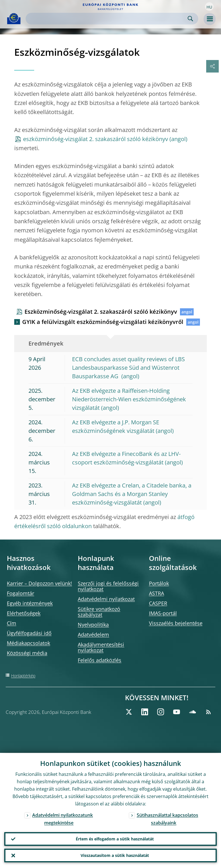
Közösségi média (27, 653)
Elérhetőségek (24, 613)
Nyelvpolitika (93, 625)
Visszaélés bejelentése (176, 623)
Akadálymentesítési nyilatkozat (101, 647)
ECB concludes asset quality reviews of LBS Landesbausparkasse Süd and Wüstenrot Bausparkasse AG (128, 368)
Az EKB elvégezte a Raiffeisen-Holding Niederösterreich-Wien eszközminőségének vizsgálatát (129, 399)
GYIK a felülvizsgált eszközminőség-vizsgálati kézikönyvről (103, 322)
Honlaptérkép (23, 676)
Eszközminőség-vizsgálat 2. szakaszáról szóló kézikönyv (101, 312)
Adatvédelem (93, 635)
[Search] (107, 19)
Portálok (159, 583)
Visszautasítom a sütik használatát (115, 855)
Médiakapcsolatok (28, 643)
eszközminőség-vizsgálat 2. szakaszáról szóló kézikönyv (96, 139)
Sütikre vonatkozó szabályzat (99, 612)
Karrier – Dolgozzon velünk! (39, 583)
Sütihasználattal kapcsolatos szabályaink (167, 819)
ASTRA (156, 593)
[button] (209, 7)
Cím (12, 623)
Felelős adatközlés (100, 660)
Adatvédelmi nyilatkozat (106, 599)
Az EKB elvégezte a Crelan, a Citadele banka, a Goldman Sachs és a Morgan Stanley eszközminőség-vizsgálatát (132, 494)
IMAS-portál (163, 613)
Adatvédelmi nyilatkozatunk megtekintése (63, 819)
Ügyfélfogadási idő (29, 633)
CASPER (158, 603)
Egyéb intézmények (30, 603)
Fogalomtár (21, 593)
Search (190, 19)
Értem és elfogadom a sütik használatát (115, 839)
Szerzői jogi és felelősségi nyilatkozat (108, 586)
